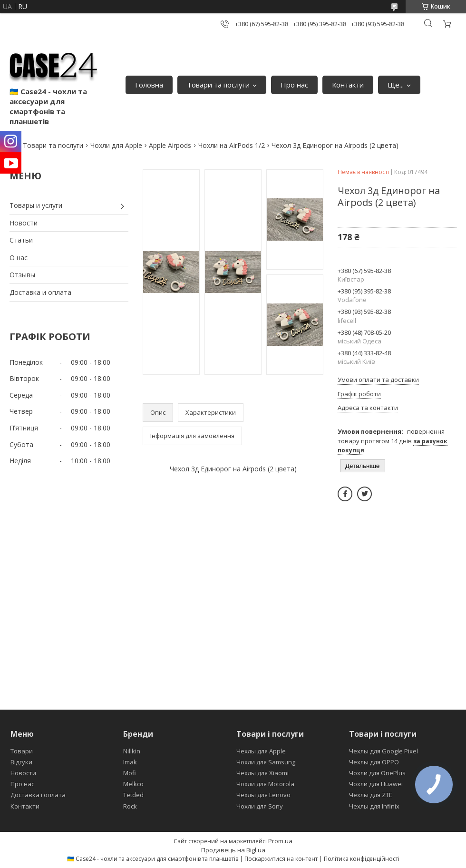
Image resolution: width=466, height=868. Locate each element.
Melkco (133, 784)
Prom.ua (280, 841)
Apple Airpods (170, 145)
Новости (24, 223)
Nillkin (132, 751)
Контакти (348, 85)
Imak (130, 762)
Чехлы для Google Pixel (383, 751)
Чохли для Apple (116, 145)
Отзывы (22, 275)
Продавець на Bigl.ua (233, 850)
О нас (19, 258)
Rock (130, 806)
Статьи (21, 240)
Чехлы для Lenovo (263, 795)
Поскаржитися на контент (281, 859)
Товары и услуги (36, 205)
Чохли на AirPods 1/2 (232, 145)
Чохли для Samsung (266, 762)
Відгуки (21, 762)
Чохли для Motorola (265, 784)
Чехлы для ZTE (371, 795)
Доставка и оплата (40, 292)
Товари (22, 751)
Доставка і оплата (38, 795)
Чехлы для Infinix (374, 806)
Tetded (133, 795)
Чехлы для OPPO (374, 762)
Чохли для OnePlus (377, 773)
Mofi (130, 773)
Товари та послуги (218, 85)
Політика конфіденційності (362, 859)
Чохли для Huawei (376, 784)
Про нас (294, 85)
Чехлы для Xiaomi (262, 773)
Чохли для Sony (260, 806)
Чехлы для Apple (261, 751)
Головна (149, 85)
